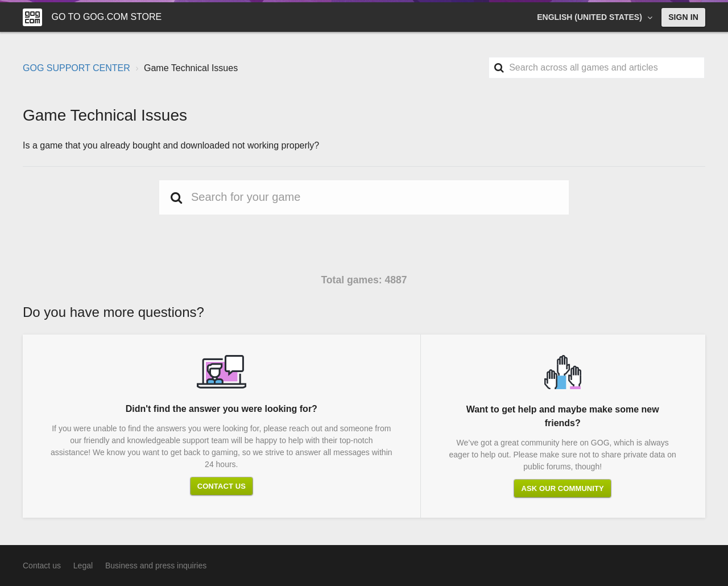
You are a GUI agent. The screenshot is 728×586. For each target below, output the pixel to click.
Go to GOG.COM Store (106, 17)
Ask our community (562, 488)
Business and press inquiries (156, 566)
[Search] (597, 68)
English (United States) (590, 17)
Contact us (222, 486)
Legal (83, 566)
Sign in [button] (683, 17)
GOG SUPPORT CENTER (76, 68)
